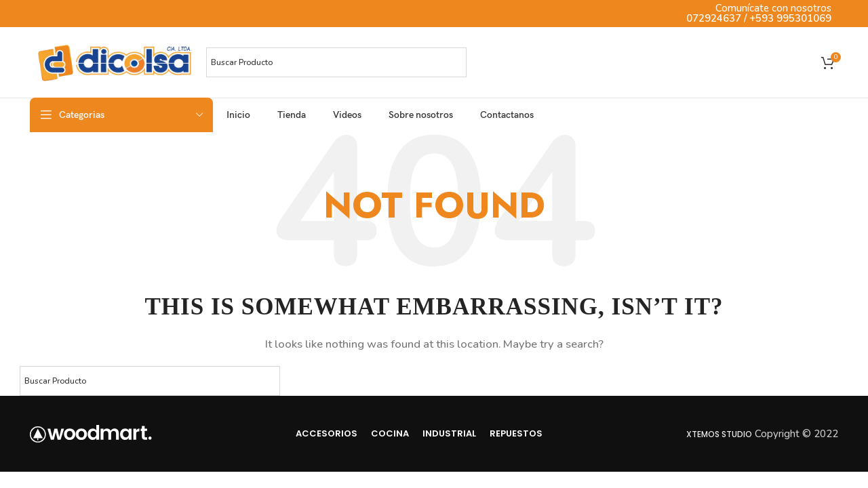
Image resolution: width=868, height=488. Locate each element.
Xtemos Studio (719, 434)
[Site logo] (115, 61)
